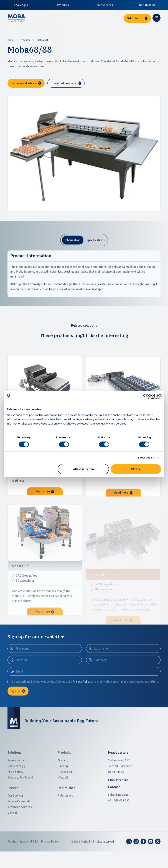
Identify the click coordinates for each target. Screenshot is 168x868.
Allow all (136, 469)
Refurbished (147, 5)
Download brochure (63, 83)
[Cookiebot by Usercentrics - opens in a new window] (146, 396)
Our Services (105, 5)
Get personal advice (23, 83)
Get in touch (135, 18)
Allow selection (83, 469)
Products (25, 40)
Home (11, 40)
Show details (146, 458)
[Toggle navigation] (156, 18)
